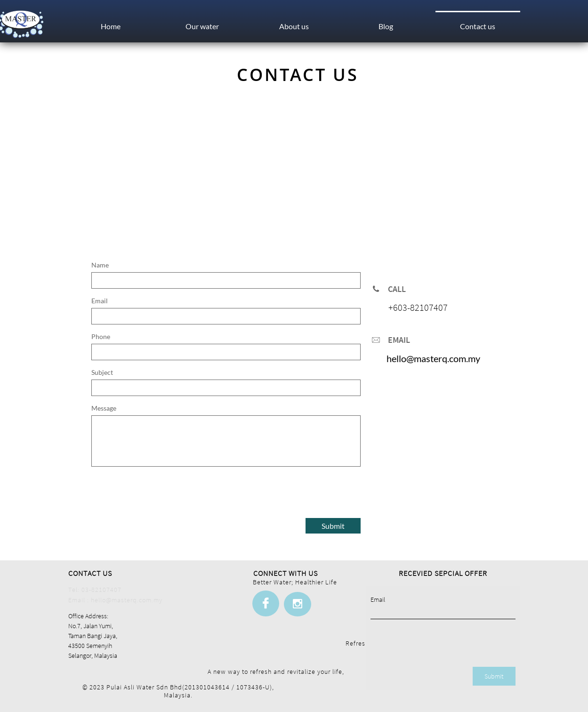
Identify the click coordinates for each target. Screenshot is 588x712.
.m (471, 358)
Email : (80, 600)
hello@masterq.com (426, 358)
